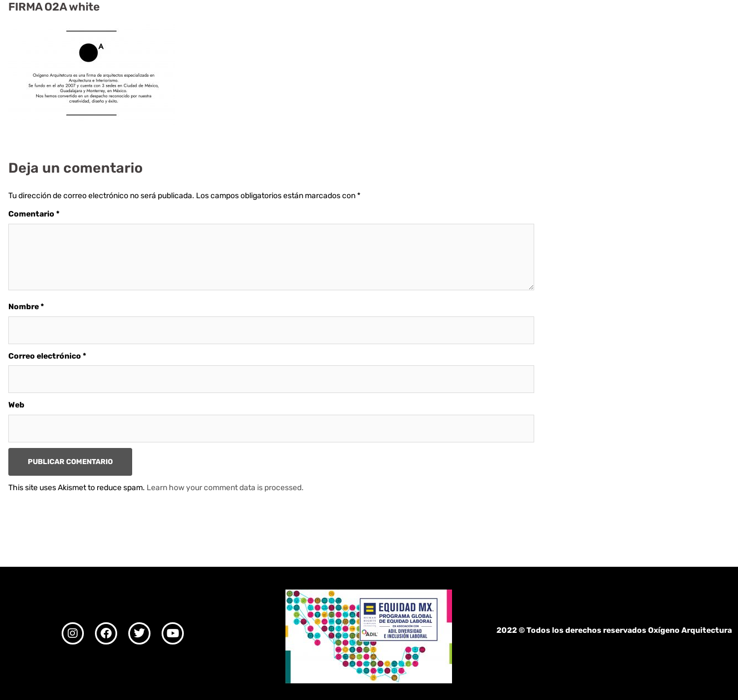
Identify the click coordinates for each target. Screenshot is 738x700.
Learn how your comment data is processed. (225, 488)
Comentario (34, 214)
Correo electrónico (47, 356)
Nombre (26, 307)
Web (16, 405)
